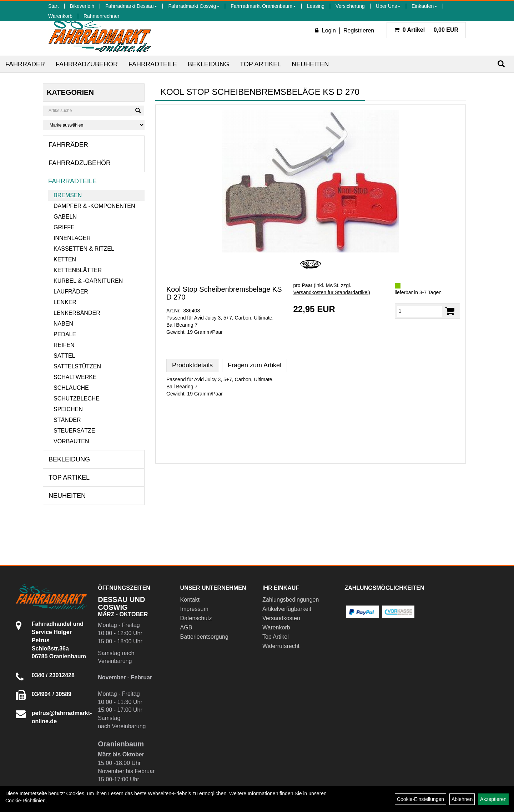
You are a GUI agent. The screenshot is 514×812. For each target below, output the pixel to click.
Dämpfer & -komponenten (94, 206)
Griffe (64, 227)
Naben (63, 324)
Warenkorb (60, 16)
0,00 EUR (426, 30)
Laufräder (71, 292)
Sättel (64, 356)
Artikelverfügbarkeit (287, 609)
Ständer (67, 420)
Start (54, 6)
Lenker (65, 302)
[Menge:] (419, 311)
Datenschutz (196, 618)
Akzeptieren (493, 799)
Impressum (194, 609)
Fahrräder (25, 64)
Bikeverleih (82, 6)
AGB (186, 627)
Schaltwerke (75, 377)
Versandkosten (281, 618)
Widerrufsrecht (281, 646)
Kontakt (190, 600)
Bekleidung (208, 64)
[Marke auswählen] (94, 125)
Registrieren (359, 30)
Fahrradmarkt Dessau (131, 6)
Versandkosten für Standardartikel (331, 292)
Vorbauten (71, 441)
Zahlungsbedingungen (291, 600)
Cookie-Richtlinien (26, 801)
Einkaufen (424, 6)
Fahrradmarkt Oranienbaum (263, 6)
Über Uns (388, 6)
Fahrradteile (153, 64)
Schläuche (71, 388)
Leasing (316, 6)
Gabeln (65, 217)
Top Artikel (260, 64)
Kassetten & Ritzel (84, 249)
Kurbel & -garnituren (88, 281)
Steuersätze (74, 431)
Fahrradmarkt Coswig (194, 6)
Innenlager (72, 238)
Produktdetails (192, 365)
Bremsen (68, 195)
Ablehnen (462, 799)
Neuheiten (310, 64)
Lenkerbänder (77, 313)
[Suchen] (501, 64)
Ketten (65, 259)
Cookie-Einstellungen (420, 799)
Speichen (68, 409)
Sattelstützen (77, 366)
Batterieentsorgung (204, 637)
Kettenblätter (78, 270)
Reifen (64, 345)
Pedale (65, 334)
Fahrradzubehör (87, 64)
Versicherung (350, 6)
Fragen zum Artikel (255, 365)
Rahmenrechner (101, 16)
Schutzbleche (77, 399)
